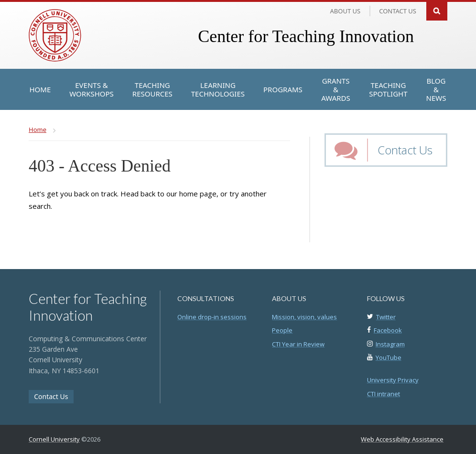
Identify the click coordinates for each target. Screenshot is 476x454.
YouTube (389, 357)
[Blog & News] (436, 89)
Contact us (398, 11)
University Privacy (393, 380)
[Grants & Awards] (336, 89)
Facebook (388, 330)
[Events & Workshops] (92, 89)
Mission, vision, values (304, 317)
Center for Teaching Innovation (306, 36)
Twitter (386, 317)
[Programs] (283, 89)
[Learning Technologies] (218, 89)
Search (437, 10)
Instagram (390, 344)
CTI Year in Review (298, 344)
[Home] (40, 89)
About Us (346, 11)
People (282, 330)
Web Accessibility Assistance (402, 439)
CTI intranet (384, 394)
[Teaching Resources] (152, 89)
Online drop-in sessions (212, 317)
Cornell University (54, 439)
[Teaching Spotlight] (388, 89)
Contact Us (405, 150)
